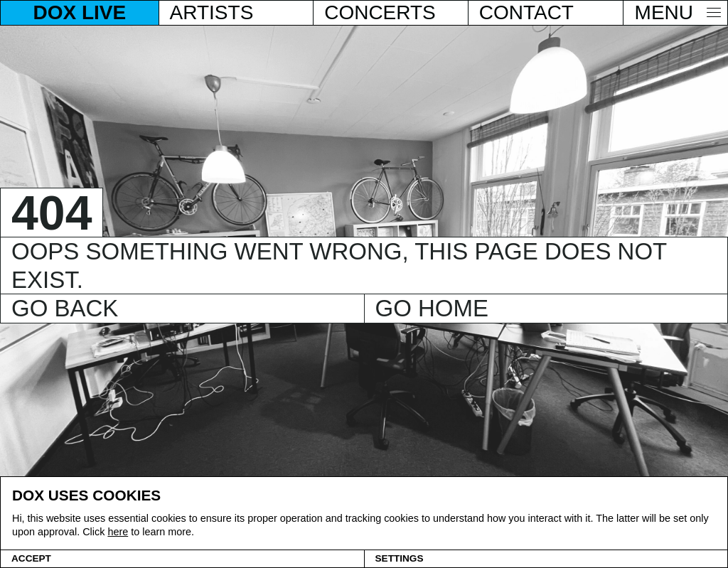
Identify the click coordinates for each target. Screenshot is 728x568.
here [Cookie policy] (118, 532)
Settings (400, 558)
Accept (31, 558)
